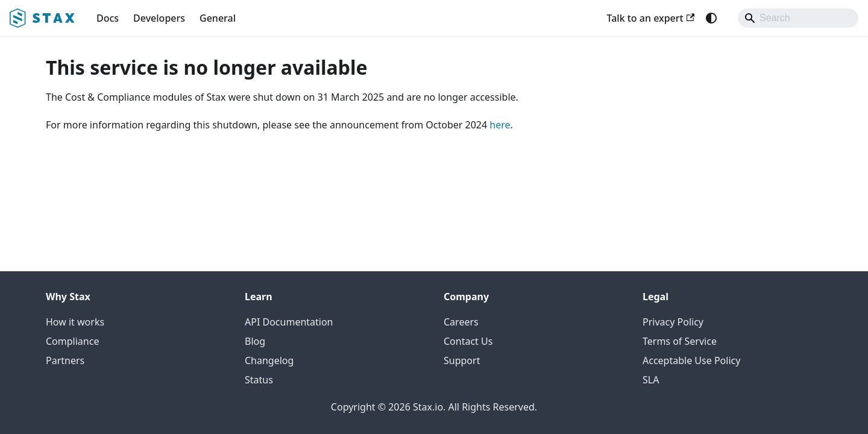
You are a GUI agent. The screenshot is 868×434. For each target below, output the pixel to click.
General (218, 18)
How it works (75, 322)
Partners (65, 360)
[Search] (798, 18)
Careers (461, 322)
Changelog (269, 360)
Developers (159, 18)
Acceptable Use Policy (691, 360)
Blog (255, 341)
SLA (651, 380)
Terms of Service (680, 341)
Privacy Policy (673, 322)
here (500, 125)
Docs (108, 18)
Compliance (72, 341)
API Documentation (289, 322)
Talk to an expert (650, 18)
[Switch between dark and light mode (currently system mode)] (711, 18)
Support (462, 360)
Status (259, 380)
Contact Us (468, 341)
